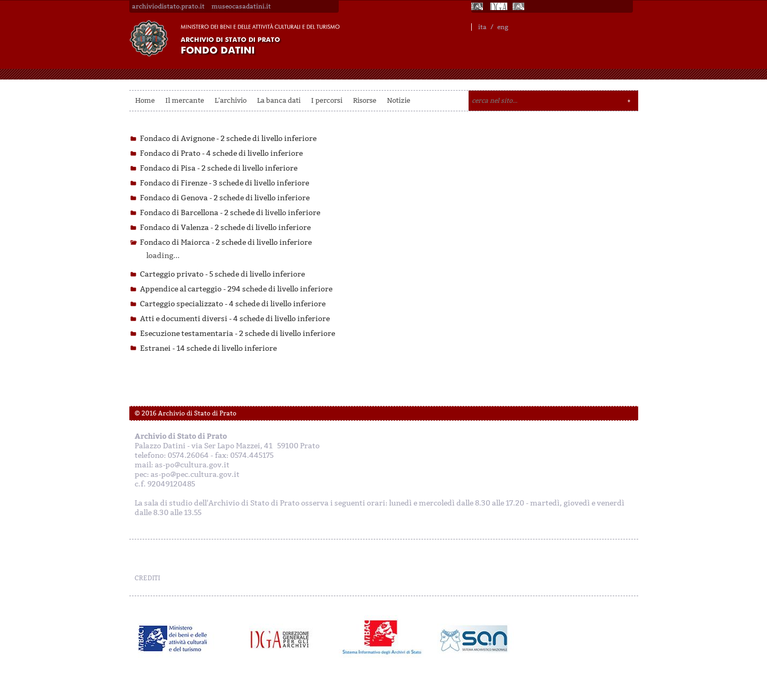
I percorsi (327, 100)
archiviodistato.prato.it (168, 6)
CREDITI (147, 578)
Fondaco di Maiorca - (226, 242)
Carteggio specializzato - (233, 304)
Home (145, 100)
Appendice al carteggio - (236, 289)
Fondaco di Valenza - (225, 228)
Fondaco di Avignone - (228, 139)
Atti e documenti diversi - (235, 319)
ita (482, 27)
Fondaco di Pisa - (219, 168)
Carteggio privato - (222, 274)
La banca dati (279, 100)
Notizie (399, 100)
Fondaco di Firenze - (224, 183)
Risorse (365, 100)
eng (503, 27)
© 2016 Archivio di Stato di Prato (186, 413)
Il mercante (185, 100)
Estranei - (208, 348)
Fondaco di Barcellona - (230, 213)
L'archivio (231, 100)
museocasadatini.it (241, 6)
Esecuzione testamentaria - (237, 334)
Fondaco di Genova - (225, 198)
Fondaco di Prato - (221, 153)
